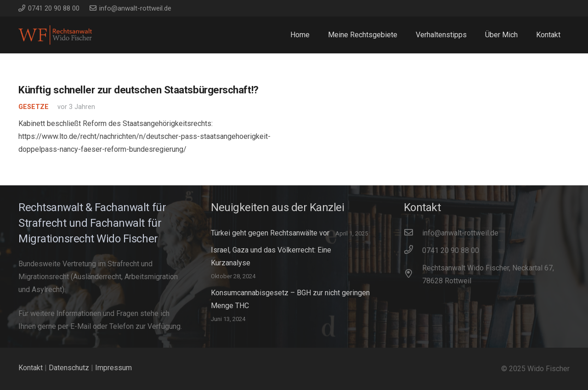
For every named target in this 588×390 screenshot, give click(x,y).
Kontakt (31, 368)
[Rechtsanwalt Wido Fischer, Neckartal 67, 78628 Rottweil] (413, 275)
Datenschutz (69, 368)
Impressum (113, 368)
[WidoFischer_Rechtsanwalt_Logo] (55, 35)
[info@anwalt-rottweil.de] (413, 233)
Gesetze (34, 107)
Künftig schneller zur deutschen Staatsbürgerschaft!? (139, 90)
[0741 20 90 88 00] (413, 251)
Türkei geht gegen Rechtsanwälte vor (270, 233)
